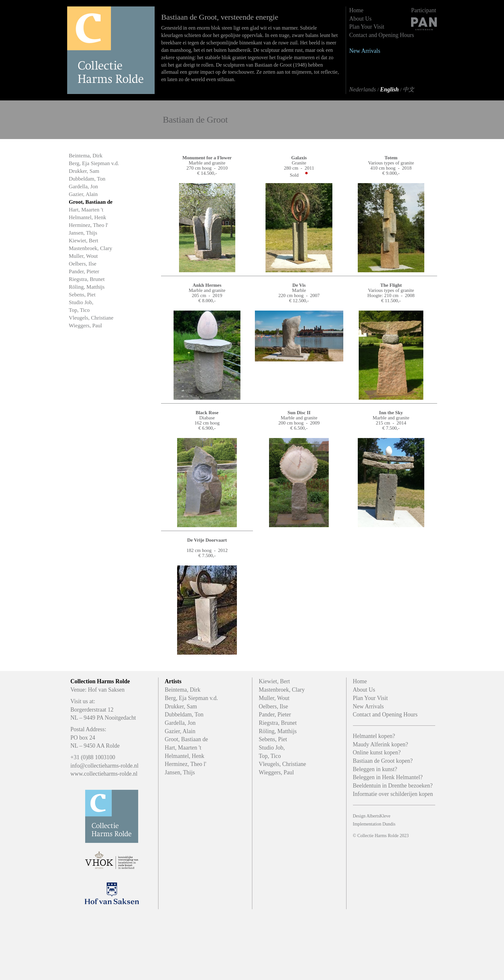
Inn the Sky (391, 413)
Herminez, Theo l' (88, 225)
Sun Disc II (299, 413)
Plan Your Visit (367, 27)
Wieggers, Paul (85, 326)
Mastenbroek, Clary (90, 248)
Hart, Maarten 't (86, 210)
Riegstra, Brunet (87, 279)
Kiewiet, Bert (84, 241)
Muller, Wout (83, 256)
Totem (391, 158)
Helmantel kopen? (374, 736)
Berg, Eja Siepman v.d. (94, 163)
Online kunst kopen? (377, 752)
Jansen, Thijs (83, 233)
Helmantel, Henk (87, 217)
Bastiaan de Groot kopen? (383, 761)
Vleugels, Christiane (91, 318)
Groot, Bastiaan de (91, 202)
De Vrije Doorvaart (207, 540)
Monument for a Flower (207, 158)
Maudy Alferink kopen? (381, 744)
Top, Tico (79, 310)
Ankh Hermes (207, 285)
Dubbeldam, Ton (87, 179)
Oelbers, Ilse (83, 264)
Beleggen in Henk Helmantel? (388, 777)
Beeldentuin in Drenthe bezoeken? (393, 786)
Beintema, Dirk (86, 156)
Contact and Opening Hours (382, 35)
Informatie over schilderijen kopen (393, 794)
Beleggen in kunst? (375, 769)
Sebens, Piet (82, 295)
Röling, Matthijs (87, 287)
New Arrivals (365, 51)
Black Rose (207, 413)
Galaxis (299, 158)
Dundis (389, 824)
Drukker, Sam (84, 171)
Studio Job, (81, 302)
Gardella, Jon (83, 187)
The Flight (391, 285)
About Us (361, 19)
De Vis (299, 285)
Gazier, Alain (83, 194)
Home (356, 10)
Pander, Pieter (84, 271)
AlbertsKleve (378, 816)
